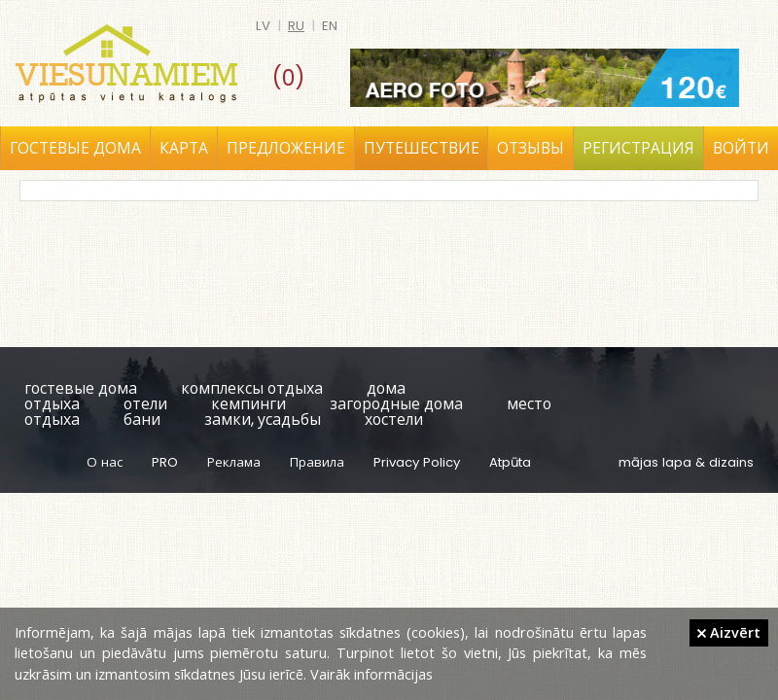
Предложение (286, 148)
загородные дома (396, 404)
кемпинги (248, 404)
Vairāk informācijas (371, 674)
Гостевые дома (75, 148)
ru (296, 26)
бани (142, 420)
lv (263, 26)
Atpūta (510, 462)
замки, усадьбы (263, 420)
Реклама (234, 462)
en (330, 26)
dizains (731, 462)
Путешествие (422, 148)
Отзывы (530, 148)
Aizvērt (729, 632)
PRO (165, 462)
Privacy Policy (417, 462)
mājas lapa (655, 462)
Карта (184, 148)
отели (145, 404)
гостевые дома (81, 388)
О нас (105, 462)
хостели (394, 420)
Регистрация (638, 148)
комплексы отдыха (252, 388)
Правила (317, 462)
